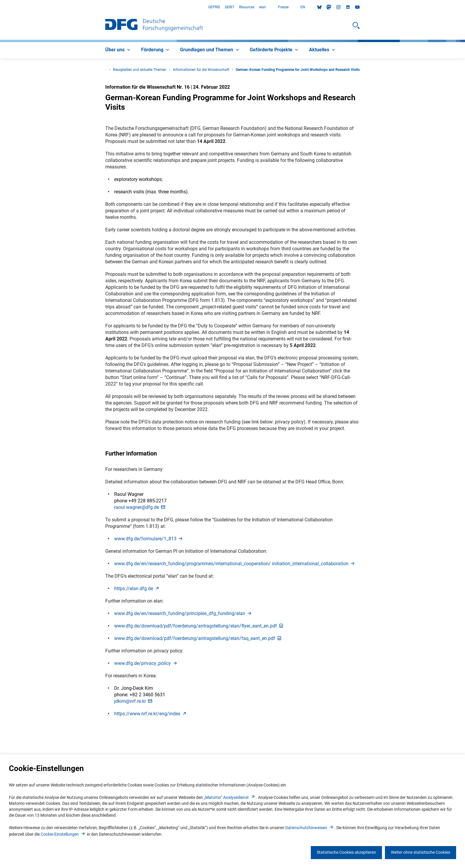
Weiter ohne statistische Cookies (421, 852)
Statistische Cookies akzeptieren (346, 852)
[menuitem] (118, 50)
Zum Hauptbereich (0, 7)
